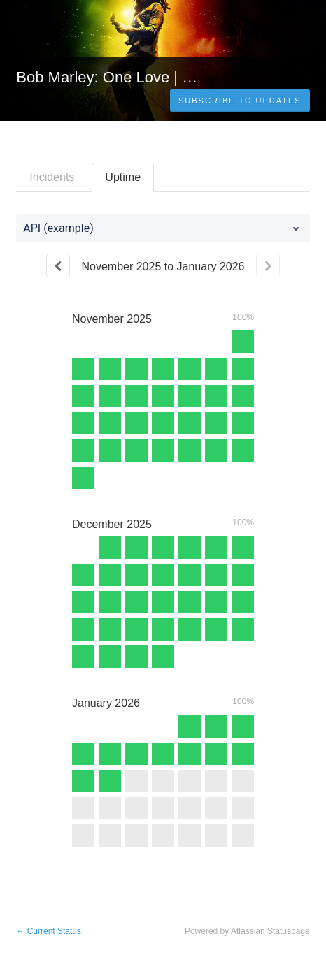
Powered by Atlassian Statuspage (247, 931)
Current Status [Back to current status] (49, 931)
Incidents (52, 177)
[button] (240, 101)
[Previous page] (58, 265)
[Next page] (268, 265)
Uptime (123, 177)
